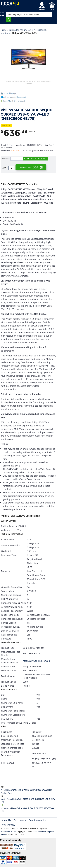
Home (4, 30)
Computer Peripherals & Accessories (27, 30)
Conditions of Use (38, 820)
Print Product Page (26, 792)
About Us (6, 820)
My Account (42, 5)
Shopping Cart (52, 5)
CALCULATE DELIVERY (35, 159)
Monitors (5, 33)
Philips (10, 145)
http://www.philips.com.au (36, 661)
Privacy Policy (8, 825)
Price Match (28, 810)
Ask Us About (28, 801)
